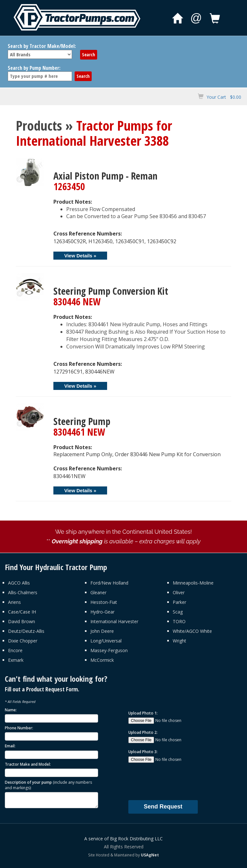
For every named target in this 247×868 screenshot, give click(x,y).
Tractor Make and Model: (28, 764)
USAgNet (150, 855)
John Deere (102, 631)
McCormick (102, 660)
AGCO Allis (19, 583)
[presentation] (177, 781)
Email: (10, 746)
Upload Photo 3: (143, 752)
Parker (179, 602)
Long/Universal (106, 641)
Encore (15, 650)
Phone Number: (19, 728)
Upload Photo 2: (143, 732)
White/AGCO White (192, 631)
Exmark (16, 660)
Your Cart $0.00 (224, 97)
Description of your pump (48, 785)
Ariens (14, 602)
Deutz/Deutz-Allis (26, 631)
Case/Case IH (22, 612)
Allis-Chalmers (23, 592)
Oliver (179, 592)
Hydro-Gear (102, 612)
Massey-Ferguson (109, 650)
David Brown (22, 621)
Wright (179, 641)
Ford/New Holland (109, 583)
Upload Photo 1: (143, 713)
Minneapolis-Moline (193, 583)
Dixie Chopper (23, 641)
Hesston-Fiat (104, 602)
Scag (178, 612)
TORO (179, 621)
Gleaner (98, 592)
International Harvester (114, 621)
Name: (11, 710)
